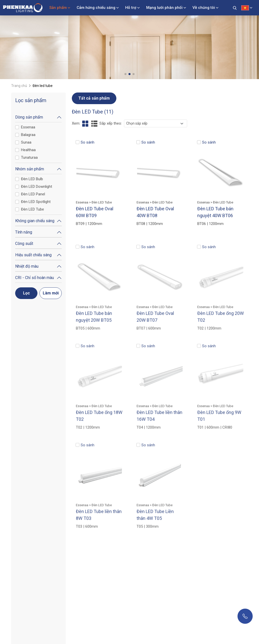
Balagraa (28, 135)
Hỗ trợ (131, 8)
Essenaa (28, 127)
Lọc (26, 293)
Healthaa (28, 150)
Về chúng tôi (204, 8)
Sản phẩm (58, 8)
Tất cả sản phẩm (94, 98)
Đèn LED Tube (33, 209)
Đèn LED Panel (33, 194)
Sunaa (26, 142)
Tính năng (24, 232)
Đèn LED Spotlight (36, 202)
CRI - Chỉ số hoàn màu (35, 278)
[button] (125, 74)
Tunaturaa (29, 157)
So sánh (88, 142)
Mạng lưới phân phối (164, 8)
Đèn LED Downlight (37, 187)
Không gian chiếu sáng (35, 221)
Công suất (24, 244)
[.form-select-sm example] (156, 123)
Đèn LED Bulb (32, 179)
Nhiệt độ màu (27, 266)
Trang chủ (19, 86)
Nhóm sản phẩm (30, 169)
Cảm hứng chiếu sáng (96, 8)
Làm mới (51, 293)
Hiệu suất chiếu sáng (33, 255)
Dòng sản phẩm (29, 117)
